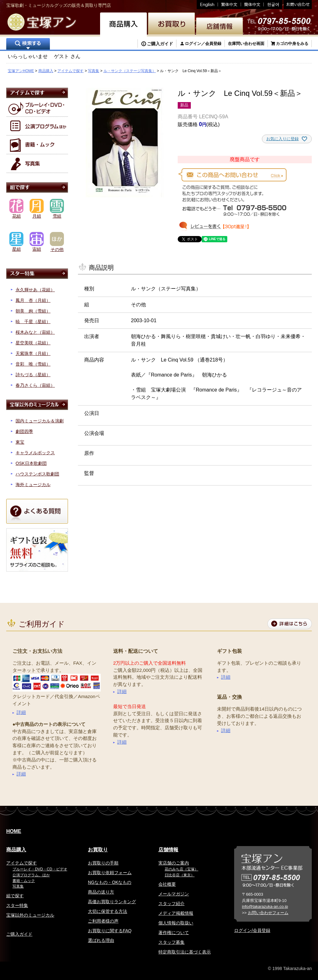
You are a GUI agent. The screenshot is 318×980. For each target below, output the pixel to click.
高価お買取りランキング (112, 902)
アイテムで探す (70, 71)
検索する (28, 44)
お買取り (98, 850)
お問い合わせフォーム (268, 913)
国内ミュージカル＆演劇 (40, 421)
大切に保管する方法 (108, 911)
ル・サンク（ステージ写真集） (130, 71)
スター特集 (17, 905)
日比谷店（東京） (180, 875)
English (207, 5)
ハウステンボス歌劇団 (37, 474)
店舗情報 (168, 850)
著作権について (174, 933)
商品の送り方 (101, 892)
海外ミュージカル (33, 485)
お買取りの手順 (103, 863)
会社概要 (167, 884)
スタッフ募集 (171, 942)
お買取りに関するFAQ (110, 931)
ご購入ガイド (160, 44)
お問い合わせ (297, 5)
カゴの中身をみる (292, 44)
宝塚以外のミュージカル (30, 915)
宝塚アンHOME (21, 71)
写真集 (94, 71)
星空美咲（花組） (33, 343)
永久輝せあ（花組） (35, 290)
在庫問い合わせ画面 (246, 44)
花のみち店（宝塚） (181, 869)
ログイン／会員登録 (203, 44)
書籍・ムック (24, 881)
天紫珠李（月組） (33, 353)
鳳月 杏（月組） (33, 300)
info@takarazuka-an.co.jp (265, 906)
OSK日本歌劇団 (31, 463)
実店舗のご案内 (174, 863)
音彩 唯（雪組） (33, 364)
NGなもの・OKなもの (110, 882)
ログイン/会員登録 (252, 930)
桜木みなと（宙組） (35, 332)
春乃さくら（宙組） (35, 385)
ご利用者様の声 (103, 921)
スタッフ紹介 (171, 904)
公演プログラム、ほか (31, 875)
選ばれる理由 (101, 940)
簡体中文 (252, 5)
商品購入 (46, 71)
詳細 (21, 712)
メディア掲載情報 (176, 913)
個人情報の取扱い (176, 923)
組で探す (15, 896)
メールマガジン (174, 894)
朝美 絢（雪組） (33, 311)
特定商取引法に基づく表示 (185, 952)
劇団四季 (24, 431)
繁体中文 (229, 5)
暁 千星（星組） (33, 322)
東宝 (20, 442)
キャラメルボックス (35, 453)
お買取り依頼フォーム (110, 873)
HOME (14, 831)
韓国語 (273, 5)
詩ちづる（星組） (33, 375)
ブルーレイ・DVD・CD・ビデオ (40, 869)
